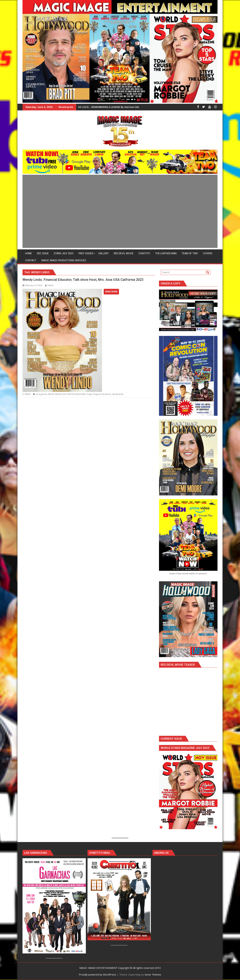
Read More (111, 291)
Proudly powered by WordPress (97, 974)
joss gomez (41, 394)
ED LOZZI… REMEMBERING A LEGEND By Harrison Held (109, 107)
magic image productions (99, 394)
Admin (49, 285)
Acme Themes (153, 974)
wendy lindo (118, 394)
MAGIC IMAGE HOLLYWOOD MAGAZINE (67, 394)
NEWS (28, 394)
